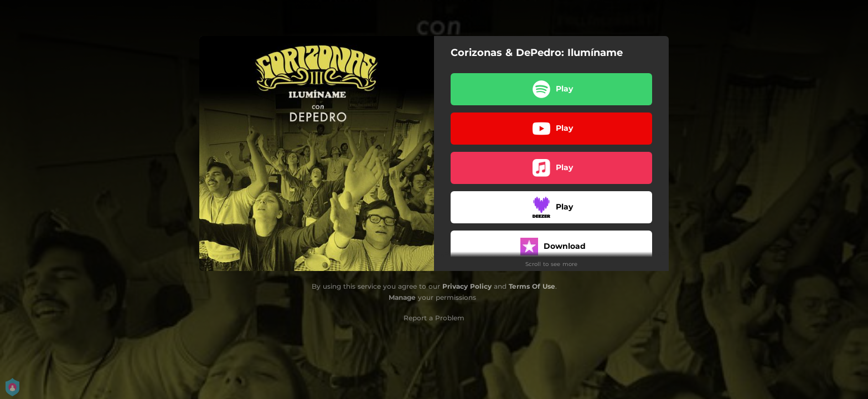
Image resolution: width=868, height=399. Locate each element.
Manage (402, 297)
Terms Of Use (532, 286)
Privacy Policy (467, 286)
